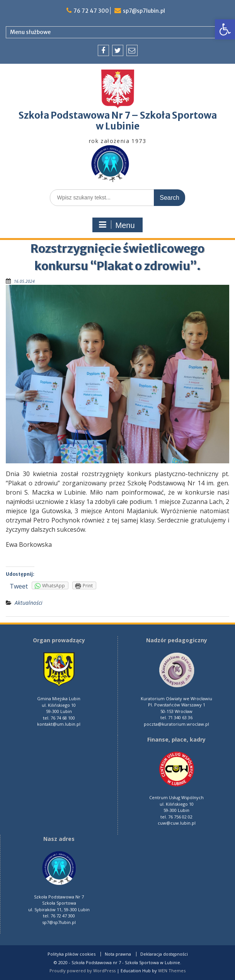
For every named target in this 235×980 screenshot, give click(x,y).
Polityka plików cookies (72, 954)
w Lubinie (118, 126)
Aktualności (29, 603)
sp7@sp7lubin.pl (144, 11)
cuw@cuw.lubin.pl (177, 823)
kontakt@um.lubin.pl (59, 724)
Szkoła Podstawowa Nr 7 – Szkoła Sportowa (118, 115)
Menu (116, 225)
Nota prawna (118, 954)
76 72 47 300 (91, 11)
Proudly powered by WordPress (83, 971)
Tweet (19, 586)
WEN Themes (172, 971)
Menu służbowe (30, 32)
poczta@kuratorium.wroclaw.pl (176, 724)
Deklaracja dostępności (164, 954)
